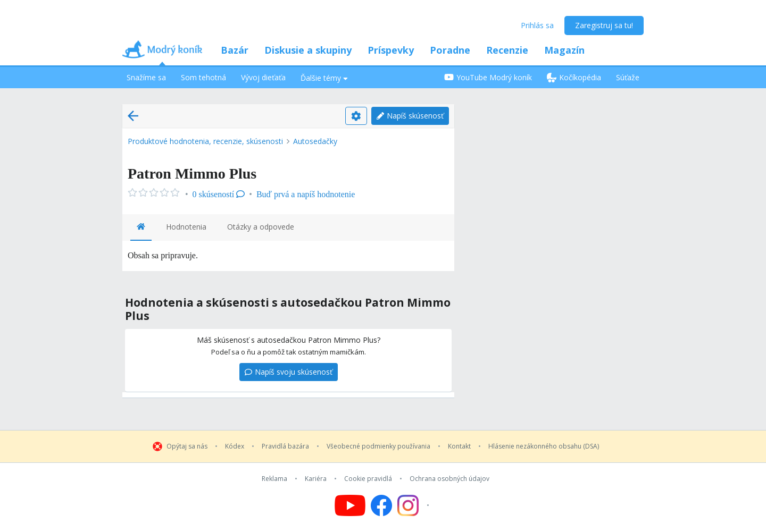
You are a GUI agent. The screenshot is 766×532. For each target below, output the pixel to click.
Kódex (235, 446)
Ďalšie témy (324, 78)
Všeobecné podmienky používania (378, 446)
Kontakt (459, 446)
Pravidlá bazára (285, 446)
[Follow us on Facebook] (381, 505)
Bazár (235, 50)
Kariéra (316, 479)
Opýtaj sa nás (187, 446)
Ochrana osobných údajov (449, 479)
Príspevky (391, 50)
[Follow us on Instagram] (415, 505)
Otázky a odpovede (261, 227)
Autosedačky (315, 141)
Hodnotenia (186, 227)
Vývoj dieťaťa (263, 77)
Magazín (564, 50)
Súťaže (628, 77)
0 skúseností (219, 194)
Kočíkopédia (574, 77)
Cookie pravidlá (368, 479)
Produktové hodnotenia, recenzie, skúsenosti (205, 141)
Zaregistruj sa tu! (604, 25)
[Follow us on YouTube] (350, 505)
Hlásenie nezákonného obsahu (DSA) (544, 446)
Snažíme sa (146, 77)
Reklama (274, 479)
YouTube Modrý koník (488, 77)
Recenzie (507, 50)
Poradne (450, 50)
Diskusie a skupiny (308, 50)
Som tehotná (203, 77)
